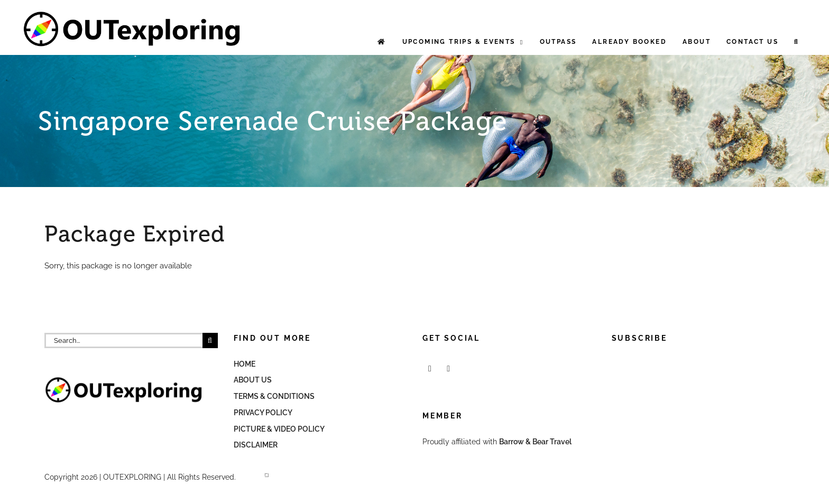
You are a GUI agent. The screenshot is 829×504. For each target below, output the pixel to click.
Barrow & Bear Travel (536, 442)
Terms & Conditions (274, 396)
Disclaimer (256, 445)
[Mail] (448, 369)
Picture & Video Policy (279, 429)
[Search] (210, 340)
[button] (796, 42)
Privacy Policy (263, 413)
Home (245, 364)
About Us (253, 380)
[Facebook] (430, 369)
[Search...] (123, 340)
